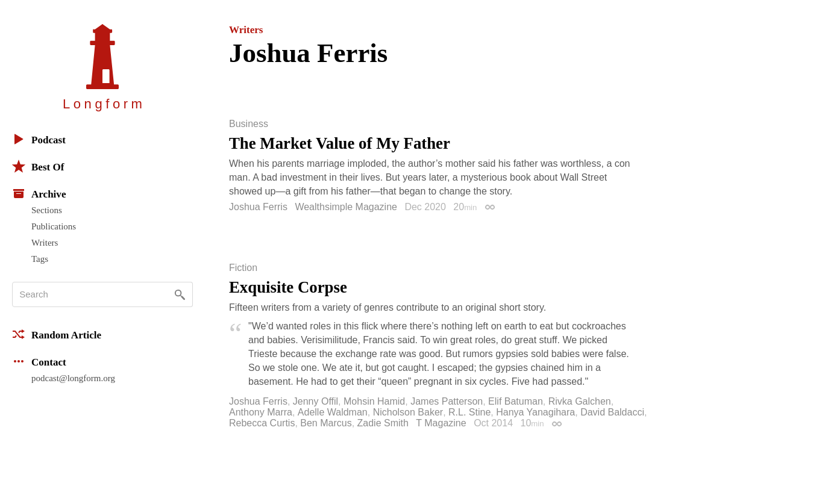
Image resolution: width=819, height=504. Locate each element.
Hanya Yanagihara (535, 412)
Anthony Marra (261, 412)
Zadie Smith (383, 423)
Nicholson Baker (408, 412)
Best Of (38, 166)
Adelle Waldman (333, 412)
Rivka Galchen (580, 401)
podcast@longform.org (73, 378)
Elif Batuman (516, 401)
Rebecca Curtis (262, 423)
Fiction (243, 268)
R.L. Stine (469, 412)
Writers (45, 243)
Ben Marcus (326, 423)
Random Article (57, 334)
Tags (40, 259)
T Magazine (441, 423)
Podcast (39, 139)
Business (249, 124)
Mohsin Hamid (374, 401)
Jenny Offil (315, 401)
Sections (47, 210)
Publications (54, 226)
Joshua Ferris (258, 207)
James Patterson (447, 401)
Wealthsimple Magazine (346, 207)
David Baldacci (612, 412)
